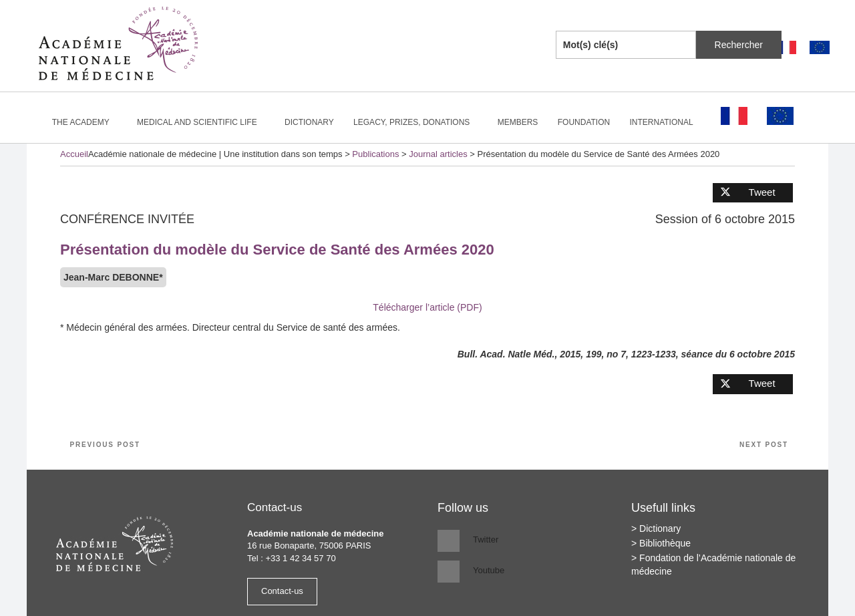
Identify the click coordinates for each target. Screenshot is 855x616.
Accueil (74, 154)
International (667, 122)
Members (518, 122)
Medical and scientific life (203, 122)
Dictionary (309, 122)
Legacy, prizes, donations (417, 122)
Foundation (584, 122)
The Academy (87, 122)
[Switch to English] (820, 48)
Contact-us (282, 591)
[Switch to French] (786, 48)
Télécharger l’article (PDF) (427, 307)
